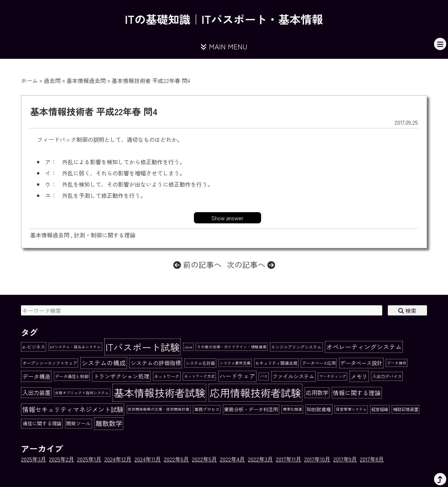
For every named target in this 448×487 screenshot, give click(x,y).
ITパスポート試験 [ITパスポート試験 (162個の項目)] (143, 347)
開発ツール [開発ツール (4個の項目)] (78, 423)
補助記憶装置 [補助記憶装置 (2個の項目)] (406, 409)
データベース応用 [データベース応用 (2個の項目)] (319, 363)
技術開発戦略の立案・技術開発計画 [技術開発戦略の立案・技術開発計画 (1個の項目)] (159, 409)
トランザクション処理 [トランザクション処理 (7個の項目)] (121, 376)
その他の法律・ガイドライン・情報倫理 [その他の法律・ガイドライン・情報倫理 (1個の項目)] (232, 347)
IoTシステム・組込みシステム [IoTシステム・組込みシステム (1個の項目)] (75, 347)
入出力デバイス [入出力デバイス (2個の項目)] (387, 376)
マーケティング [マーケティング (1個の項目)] (333, 376)
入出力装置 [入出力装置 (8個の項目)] (36, 392)
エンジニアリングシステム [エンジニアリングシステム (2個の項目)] (296, 347)
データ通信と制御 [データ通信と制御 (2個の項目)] (72, 376)
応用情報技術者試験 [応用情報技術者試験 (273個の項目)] (255, 392)
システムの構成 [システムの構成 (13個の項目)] (104, 363)
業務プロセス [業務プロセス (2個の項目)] (207, 409)
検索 (407, 311)
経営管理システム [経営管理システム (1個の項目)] (351, 409)
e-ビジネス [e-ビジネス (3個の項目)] (34, 347)
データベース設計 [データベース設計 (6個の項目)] (361, 363)
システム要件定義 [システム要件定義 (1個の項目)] (235, 363)
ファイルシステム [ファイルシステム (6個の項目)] (293, 376)
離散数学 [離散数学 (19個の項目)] (109, 423)
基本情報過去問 (86, 81)
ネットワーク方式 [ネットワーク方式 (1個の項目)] (199, 376)
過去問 (52, 81)
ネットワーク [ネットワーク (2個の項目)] (167, 376)
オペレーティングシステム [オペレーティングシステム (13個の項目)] (364, 347)
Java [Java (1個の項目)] (188, 347)
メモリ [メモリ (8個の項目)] (359, 376)
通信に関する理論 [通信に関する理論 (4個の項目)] (42, 423)
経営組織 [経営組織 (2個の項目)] (380, 409)
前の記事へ (197, 264)
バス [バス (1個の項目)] (264, 376)
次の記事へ (251, 264)
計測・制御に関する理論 (105, 235)
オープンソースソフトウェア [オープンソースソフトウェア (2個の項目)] (50, 363)
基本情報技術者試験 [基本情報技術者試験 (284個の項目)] (159, 392)
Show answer (227, 218)
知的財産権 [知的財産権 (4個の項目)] (319, 409)
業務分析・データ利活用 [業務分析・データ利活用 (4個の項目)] (251, 409)
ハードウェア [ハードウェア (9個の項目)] (237, 376)
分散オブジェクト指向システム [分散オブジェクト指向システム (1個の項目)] (82, 393)
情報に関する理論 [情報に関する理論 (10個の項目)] (357, 393)
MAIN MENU (224, 46)
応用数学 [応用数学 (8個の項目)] (317, 392)
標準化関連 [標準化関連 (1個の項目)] (292, 409)
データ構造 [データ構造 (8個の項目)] (36, 376)
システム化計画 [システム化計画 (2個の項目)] (200, 363)
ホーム (29, 81)
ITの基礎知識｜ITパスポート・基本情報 (224, 19)
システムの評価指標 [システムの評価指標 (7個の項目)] (156, 363)
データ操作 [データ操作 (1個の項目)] (397, 363)
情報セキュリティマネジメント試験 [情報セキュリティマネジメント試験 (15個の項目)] (73, 409)
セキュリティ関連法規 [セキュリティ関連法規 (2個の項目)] (276, 363)
